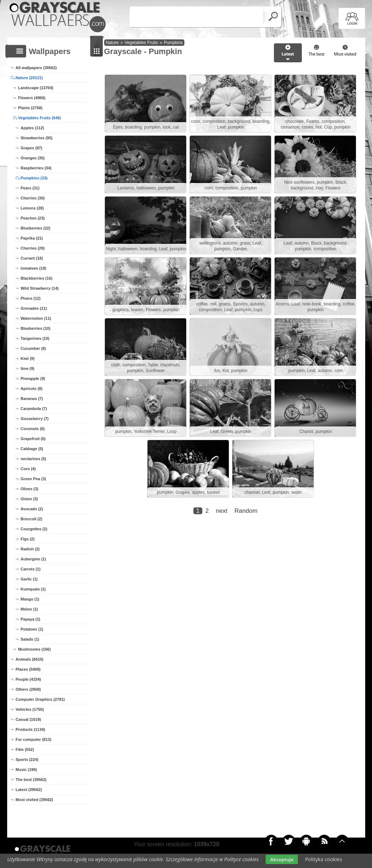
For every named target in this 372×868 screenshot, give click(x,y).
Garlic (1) (29, 579)
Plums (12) (31, 298)
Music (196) (26, 770)
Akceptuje (282, 859)
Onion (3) (29, 499)
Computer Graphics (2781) (40, 699)
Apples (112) (32, 128)
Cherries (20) (33, 248)
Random (246, 511)
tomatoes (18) (34, 268)
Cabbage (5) (32, 449)
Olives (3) (30, 489)
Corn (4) (28, 469)
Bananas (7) (32, 399)
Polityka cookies (324, 859)
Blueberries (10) (36, 328)
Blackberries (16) (37, 278)
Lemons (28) (32, 208)
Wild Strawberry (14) (40, 288)
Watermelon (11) (36, 318)
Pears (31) (30, 188)
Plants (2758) (30, 108)
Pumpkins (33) (34, 178)
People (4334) (28, 679)
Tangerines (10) (35, 338)
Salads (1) (30, 639)
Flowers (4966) (32, 98)
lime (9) (28, 368)
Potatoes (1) (32, 629)
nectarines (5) (34, 459)
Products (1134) (31, 729)
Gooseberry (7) (35, 419)
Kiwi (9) (28, 358)
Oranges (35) (33, 158)
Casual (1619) (28, 719)
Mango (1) (30, 599)
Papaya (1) (31, 619)
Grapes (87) (32, 148)
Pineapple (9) (33, 378)
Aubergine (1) (33, 559)
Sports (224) (27, 759)
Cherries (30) (33, 198)
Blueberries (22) (36, 228)
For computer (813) (34, 739)
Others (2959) (28, 689)
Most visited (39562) (35, 800)
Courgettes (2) (34, 529)
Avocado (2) (32, 509)
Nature (112, 43)
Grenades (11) (34, 308)
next (222, 511)
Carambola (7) (34, 409)
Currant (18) (32, 258)
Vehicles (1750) (30, 709)
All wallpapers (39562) (36, 68)
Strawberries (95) (37, 138)
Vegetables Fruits (141, 43)
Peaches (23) (33, 218)
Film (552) (25, 749)
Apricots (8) (32, 389)
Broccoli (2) (32, 519)
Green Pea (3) (33, 479)
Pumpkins (173, 43)
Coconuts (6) (33, 429)
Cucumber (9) (33, 348)
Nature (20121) (29, 78)
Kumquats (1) (33, 589)
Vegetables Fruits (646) (40, 118)
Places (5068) (28, 669)
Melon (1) (29, 609)
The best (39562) (31, 780)
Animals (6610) (30, 659)
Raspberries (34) (36, 168)
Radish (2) (30, 549)
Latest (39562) (29, 790)
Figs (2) (28, 539)
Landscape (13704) (36, 88)
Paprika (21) (32, 238)
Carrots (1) (31, 569)
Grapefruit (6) (33, 439)
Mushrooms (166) (35, 649)
